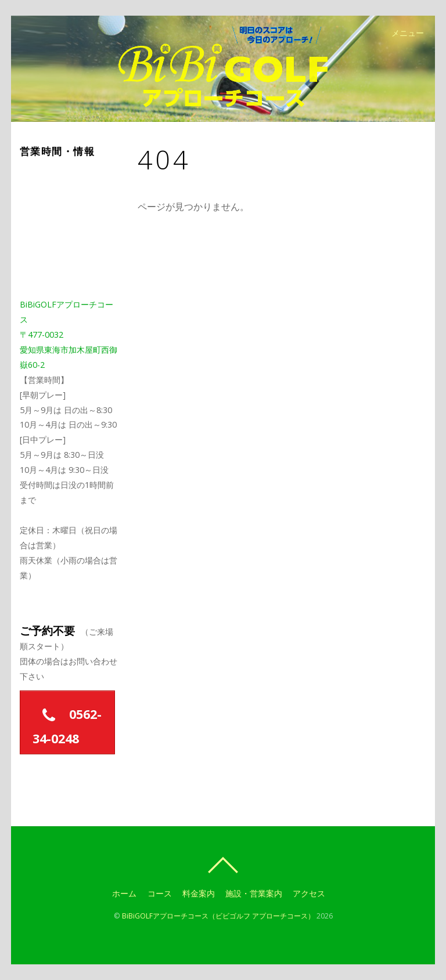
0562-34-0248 (67, 723)
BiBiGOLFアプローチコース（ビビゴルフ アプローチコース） (218, 916)
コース (159, 893)
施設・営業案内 (254, 893)
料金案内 (199, 893)
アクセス (310, 893)
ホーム (124, 893)
